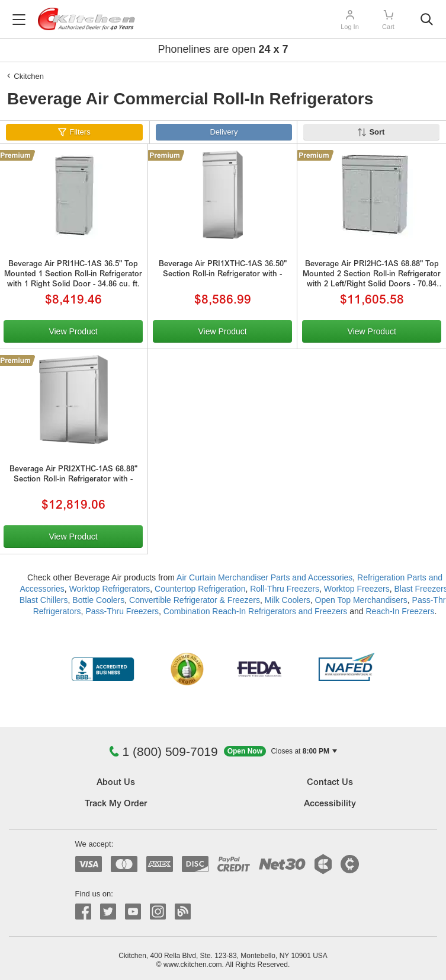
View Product (73, 331)
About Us (116, 783)
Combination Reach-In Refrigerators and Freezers (255, 611)
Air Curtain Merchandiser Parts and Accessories (264, 577)
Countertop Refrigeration (200, 589)
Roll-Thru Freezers (285, 589)
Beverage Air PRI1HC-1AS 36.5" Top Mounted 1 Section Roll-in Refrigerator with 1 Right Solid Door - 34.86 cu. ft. (73, 275)
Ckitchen (29, 76)
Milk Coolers (288, 600)
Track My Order (116, 804)
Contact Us (330, 783)
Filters (80, 132)
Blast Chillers (44, 600)
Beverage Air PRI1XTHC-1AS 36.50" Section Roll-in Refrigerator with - (223, 270)
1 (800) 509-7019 (163, 751)
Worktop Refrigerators (110, 589)
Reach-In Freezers (400, 611)
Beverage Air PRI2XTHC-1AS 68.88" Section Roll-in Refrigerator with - (73, 475)
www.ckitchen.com (193, 965)
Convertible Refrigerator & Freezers (195, 600)
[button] (281, 751)
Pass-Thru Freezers (122, 611)
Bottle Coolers (98, 600)
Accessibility (330, 804)
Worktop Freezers (357, 589)
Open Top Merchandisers (361, 600)
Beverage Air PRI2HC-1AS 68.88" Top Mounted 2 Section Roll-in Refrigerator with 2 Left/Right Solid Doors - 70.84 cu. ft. (372, 276)
